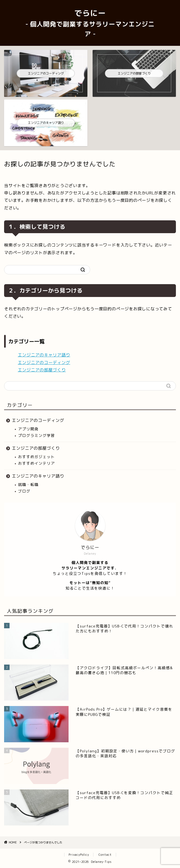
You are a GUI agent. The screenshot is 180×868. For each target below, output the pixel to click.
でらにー (90, 23)
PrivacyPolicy (79, 855)
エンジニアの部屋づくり (42, 370)
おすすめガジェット (36, 457)
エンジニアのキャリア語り (44, 355)
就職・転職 (28, 484)
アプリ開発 (28, 429)
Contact (105, 855)
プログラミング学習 (36, 435)
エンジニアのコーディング (44, 363)
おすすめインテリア (36, 463)
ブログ (24, 491)
